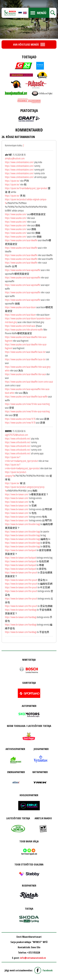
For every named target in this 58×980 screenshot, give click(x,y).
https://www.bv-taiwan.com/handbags (21, 610)
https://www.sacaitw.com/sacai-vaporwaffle (23, 270)
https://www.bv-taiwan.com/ (17, 494)
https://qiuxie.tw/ (12, 181)
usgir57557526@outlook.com (16, 435)
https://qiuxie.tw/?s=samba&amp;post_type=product (26, 188)
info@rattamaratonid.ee (33, 958)
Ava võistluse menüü (26, 44)
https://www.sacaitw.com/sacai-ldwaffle (21, 240)
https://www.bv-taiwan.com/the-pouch (21, 572)
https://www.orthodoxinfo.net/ (18, 439)
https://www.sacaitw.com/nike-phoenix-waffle (24, 330)
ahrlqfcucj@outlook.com (15, 158)
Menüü (42, 13)
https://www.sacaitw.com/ (16, 214)
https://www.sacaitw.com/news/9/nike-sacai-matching (27, 404)
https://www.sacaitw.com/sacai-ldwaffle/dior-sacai (25, 374)
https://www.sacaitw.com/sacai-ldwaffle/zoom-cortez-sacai (29, 382)
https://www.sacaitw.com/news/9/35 (20, 419)
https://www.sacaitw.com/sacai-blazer (20, 307)
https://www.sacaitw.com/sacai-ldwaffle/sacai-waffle (26, 397)
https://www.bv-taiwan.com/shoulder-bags (23, 524)
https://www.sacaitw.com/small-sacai (20, 326)
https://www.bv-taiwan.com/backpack (21, 550)
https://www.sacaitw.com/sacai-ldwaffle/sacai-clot (25, 352)
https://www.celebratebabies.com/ (19, 162)
